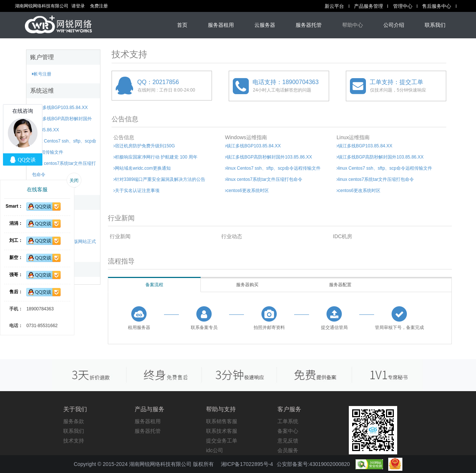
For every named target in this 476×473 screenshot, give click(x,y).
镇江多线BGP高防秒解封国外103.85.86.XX (268, 157)
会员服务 (288, 450)
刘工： (16, 240)
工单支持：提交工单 (396, 82)
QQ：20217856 (158, 82)
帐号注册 (42, 74)
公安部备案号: (313, 464)
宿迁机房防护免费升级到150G (144, 146)
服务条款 (74, 421)
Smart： (14, 206)
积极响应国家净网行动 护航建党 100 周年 (155, 157)
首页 (182, 25)
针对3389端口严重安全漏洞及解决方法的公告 (159, 179)
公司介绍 (394, 25)
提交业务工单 (222, 441)
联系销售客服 (222, 421)
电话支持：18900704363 (286, 82)
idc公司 (215, 450)
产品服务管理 (369, 6)
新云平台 (334, 6)
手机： (16, 309)
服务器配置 (340, 285)
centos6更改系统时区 (247, 191)
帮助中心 (353, 25)
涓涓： (16, 223)
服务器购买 (247, 285)
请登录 (78, 6)
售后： (16, 292)
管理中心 (403, 6)
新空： (16, 258)
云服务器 (265, 25)
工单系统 (288, 421)
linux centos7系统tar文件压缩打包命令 (264, 179)
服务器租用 (221, 25)
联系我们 (435, 25)
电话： (16, 326)
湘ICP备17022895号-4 (247, 464)
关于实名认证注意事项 (136, 191)
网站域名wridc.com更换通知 (142, 168)
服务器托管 (309, 25)
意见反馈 (288, 441)
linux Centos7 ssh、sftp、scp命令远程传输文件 (273, 168)
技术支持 (74, 441)
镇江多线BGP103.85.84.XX (60, 108)
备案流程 (154, 285)
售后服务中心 (437, 6)
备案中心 (288, 431)
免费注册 (99, 6)
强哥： (16, 275)
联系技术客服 (222, 431)
